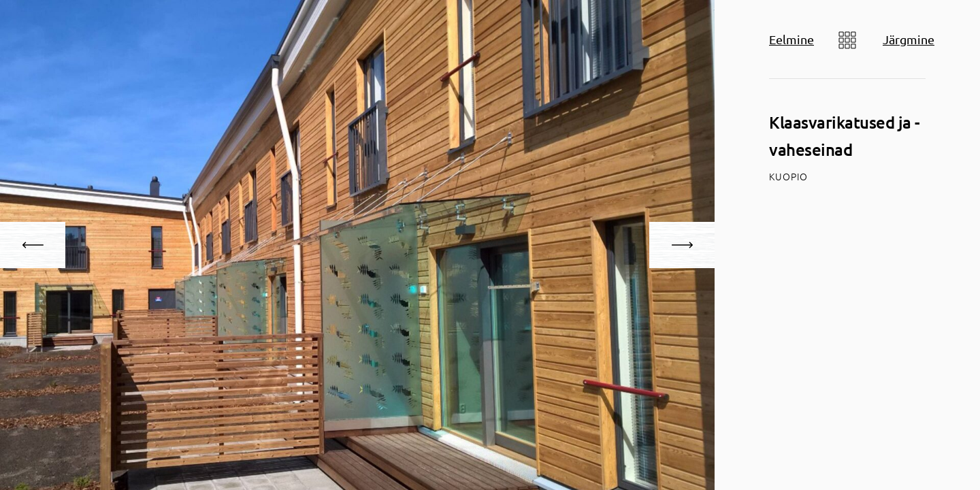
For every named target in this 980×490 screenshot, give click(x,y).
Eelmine (791, 39)
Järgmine (909, 39)
